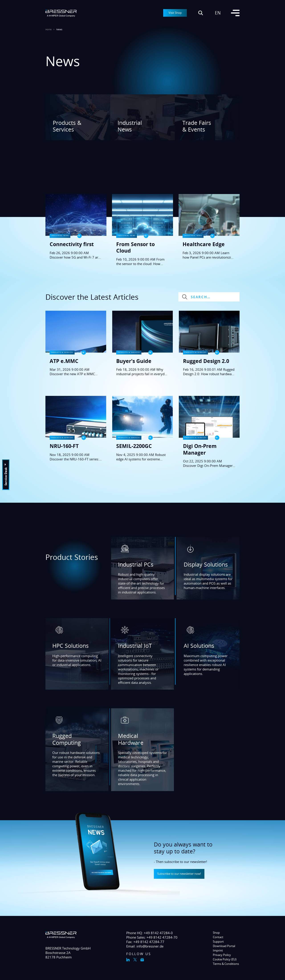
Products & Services (67, 126)
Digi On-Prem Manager (200, 449)
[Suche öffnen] (201, 13)
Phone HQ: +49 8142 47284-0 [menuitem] (150, 933)
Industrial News (130, 126)
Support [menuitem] (218, 942)
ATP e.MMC (64, 361)
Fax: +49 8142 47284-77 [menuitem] (145, 942)
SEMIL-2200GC (134, 446)
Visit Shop (175, 13)
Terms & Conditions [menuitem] (226, 964)
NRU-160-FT (64, 446)
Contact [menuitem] (218, 937)
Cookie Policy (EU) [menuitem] (225, 959)
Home (49, 29)
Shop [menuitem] (216, 933)
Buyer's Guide (134, 361)
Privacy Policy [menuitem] (222, 955)
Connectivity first (72, 244)
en (218, 13)
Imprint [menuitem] (218, 950)
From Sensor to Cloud (135, 248)
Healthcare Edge (204, 244)
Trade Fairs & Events (197, 126)
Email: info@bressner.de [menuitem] (145, 946)
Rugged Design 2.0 (206, 361)
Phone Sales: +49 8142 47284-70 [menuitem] (152, 937)
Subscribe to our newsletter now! (179, 874)
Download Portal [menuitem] (224, 946)
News (59, 29)
